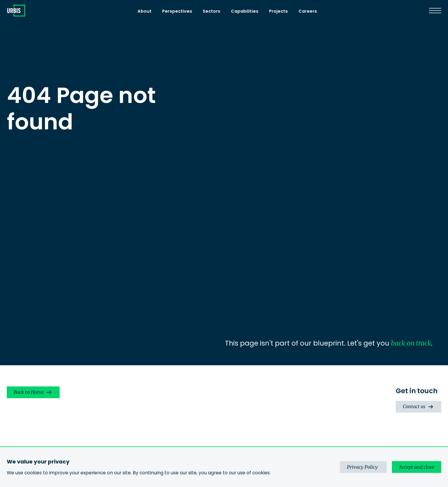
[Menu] (435, 11)
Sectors (212, 11)
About (145, 11)
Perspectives (177, 11)
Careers (308, 11)
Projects (278, 11)
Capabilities (245, 11)
